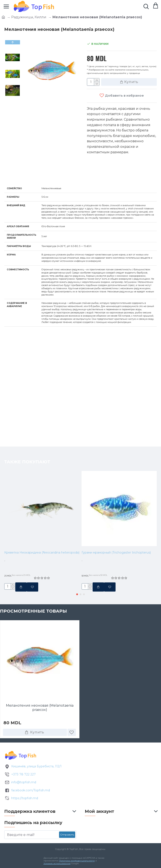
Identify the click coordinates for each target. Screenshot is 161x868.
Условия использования (57, 863)
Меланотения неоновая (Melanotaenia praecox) (40, 707)
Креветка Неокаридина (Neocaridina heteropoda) (42, 535)
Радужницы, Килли (29, 17)
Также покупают (27, 444)
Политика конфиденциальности (77, 861)
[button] (77, 593)
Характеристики (26, 175)
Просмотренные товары (33, 610)
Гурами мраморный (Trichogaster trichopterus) (116, 535)
